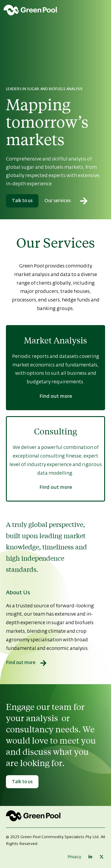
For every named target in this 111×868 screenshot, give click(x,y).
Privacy (74, 857)
